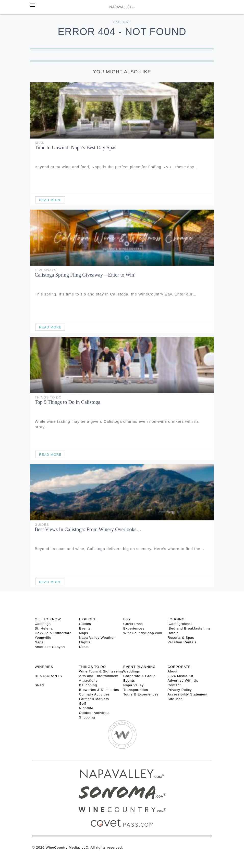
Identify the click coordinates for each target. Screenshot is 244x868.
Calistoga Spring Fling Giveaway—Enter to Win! (85, 275)
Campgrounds (180, 624)
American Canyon (50, 647)
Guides (42, 525)
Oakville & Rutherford (53, 633)
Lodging (176, 619)
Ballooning (88, 685)
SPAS (40, 685)
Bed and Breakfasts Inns (189, 628)
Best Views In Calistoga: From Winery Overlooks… (88, 529)
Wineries (44, 667)
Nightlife (86, 708)
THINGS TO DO (93, 667)
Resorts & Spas (181, 638)
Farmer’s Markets (94, 699)
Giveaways (46, 270)
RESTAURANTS (48, 676)
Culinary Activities (95, 694)
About (173, 671)
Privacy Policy (180, 690)
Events (85, 628)
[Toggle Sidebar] (33, 5)
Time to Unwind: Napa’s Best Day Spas (75, 147)
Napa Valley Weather (97, 638)
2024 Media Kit (181, 676)
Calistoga (43, 624)
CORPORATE (179, 667)
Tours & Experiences (141, 694)
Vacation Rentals (182, 642)
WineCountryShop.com (143, 633)
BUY (127, 619)
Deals (84, 647)
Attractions (88, 681)
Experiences (134, 628)
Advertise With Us (183, 681)
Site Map (175, 699)
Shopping (87, 717)
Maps (84, 633)
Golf (83, 704)
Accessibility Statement (188, 694)
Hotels (173, 633)
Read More (50, 200)
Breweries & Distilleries (99, 690)
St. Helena (44, 628)
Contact (174, 685)
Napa (39, 642)
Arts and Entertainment (99, 676)
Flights (85, 642)
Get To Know (48, 619)
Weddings (132, 671)
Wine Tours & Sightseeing (101, 671)
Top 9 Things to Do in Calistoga (68, 402)
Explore (122, 22)
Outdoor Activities (94, 713)
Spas (40, 143)
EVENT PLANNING (139, 667)
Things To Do (48, 397)
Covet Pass (133, 624)
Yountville (43, 638)
